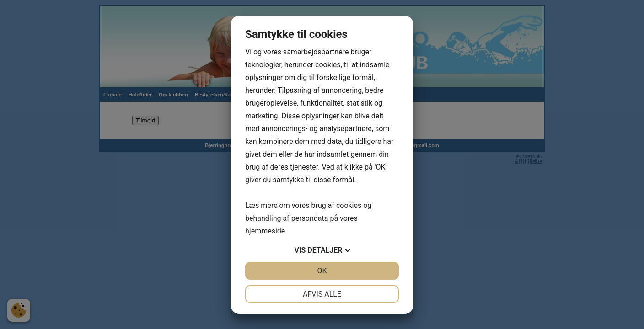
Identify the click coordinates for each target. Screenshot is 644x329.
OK (322, 271)
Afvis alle (322, 294)
